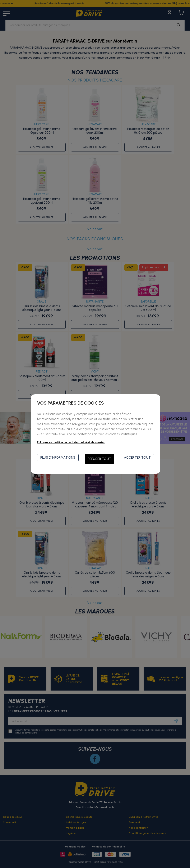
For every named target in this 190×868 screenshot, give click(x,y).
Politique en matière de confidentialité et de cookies (71, 442)
